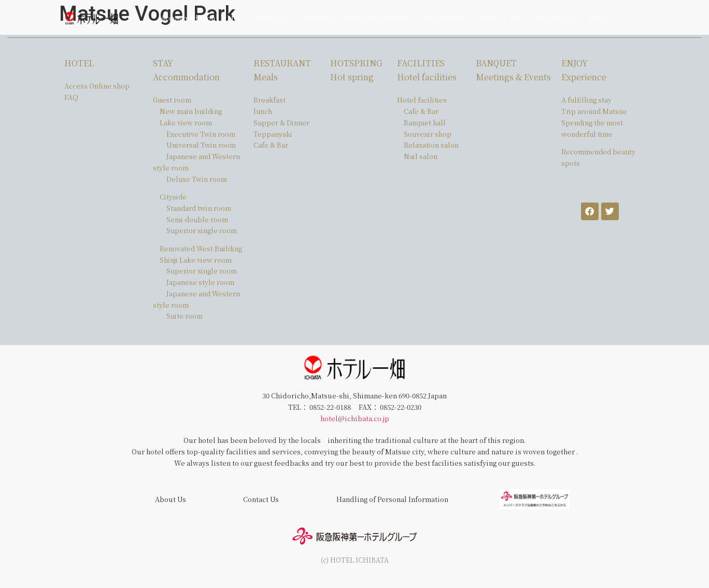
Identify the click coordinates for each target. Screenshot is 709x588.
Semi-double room (197, 219)
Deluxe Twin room (197, 179)
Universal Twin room (201, 145)
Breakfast (270, 100)
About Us (171, 499)
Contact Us (261, 499)
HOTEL (79, 63)
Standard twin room (199, 208)
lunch (263, 111)
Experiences (443, 18)
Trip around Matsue (594, 111)
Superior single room (202, 230)
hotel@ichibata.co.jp (355, 418)
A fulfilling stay (586, 100)
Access (487, 18)
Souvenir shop (428, 134)
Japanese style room (200, 282)
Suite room (185, 316)
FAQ (517, 18)
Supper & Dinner (281, 123)
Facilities (319, 18)
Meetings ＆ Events (378, 18)
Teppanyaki (273, 134)
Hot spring (274, 18)
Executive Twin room (201, 134)
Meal (236, 18)
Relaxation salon (431, 145)
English (601, 18)
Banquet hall (425, 123)
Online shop (556, 18)
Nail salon (421, 156)
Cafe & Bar (271, 145)
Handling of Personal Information (392, 499)
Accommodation (188, 18)
